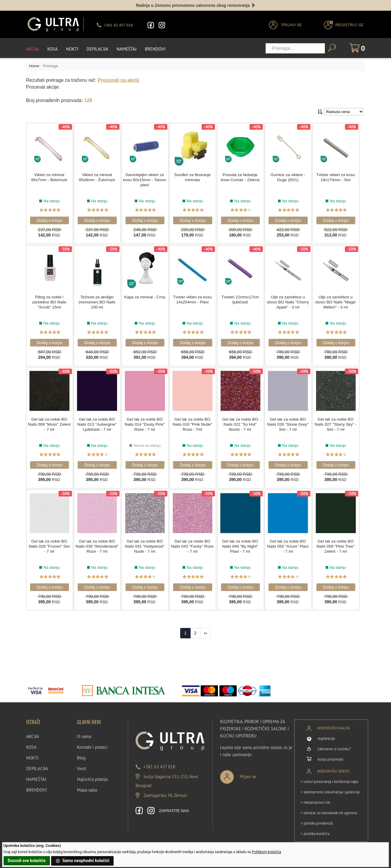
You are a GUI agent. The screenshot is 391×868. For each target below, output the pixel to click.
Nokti (72, 48)
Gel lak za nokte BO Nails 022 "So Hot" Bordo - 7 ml (242, 422)
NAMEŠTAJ (36, 776)
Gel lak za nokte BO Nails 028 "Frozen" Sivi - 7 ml (49, 544)
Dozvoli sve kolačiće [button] (27, 861)
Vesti (82, 766)
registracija (326, 735)
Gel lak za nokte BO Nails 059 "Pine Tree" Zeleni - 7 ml (338, 544)
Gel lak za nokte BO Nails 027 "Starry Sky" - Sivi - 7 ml (338, 422)
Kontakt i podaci (92, 744)
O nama (84, 733)
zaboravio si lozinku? (334, 746)
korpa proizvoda (330, 756)
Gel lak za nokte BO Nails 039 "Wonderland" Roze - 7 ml (98, 546)
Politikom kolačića (266, 852)
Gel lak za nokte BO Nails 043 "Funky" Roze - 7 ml (194, 544)
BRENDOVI (36, 787)
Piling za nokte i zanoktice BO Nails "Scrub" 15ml (49, 300)
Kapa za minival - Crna (146, 295)
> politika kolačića (315, 830)
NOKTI (32, 755)
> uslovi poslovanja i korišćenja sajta (329, 778)
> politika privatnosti (317, 820)
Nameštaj (127, 48)
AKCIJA (33, 733)
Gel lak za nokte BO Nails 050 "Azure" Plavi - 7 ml (290, 544)
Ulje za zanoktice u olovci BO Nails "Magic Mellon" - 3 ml (338, 300)
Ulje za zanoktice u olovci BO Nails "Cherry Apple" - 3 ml (290, 300)
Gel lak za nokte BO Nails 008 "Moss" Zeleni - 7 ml (49, 422)
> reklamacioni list (315, 799)
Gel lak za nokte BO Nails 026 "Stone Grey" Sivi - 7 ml (290, 422)
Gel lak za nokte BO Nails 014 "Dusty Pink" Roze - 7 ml (146, 422)
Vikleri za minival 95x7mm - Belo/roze (49, 176)
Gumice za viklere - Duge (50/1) (290, 176)
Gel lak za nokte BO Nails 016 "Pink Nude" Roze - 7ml (194, 422)
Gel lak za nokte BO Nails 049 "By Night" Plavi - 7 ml (242, 544)
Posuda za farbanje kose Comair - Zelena (242, 176)
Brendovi (155, 48)
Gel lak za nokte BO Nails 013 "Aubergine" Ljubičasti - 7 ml (97, 422)
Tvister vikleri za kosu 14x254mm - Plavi (194, 298)
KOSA (31, 744)
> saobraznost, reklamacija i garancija (330, 789)
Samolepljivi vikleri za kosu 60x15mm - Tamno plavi (146, 179)
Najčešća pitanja (92, 776)
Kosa (52, 48)
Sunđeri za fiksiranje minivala (194, 176)
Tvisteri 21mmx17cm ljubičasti (242, 298)
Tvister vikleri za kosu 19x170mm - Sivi (338, 176)
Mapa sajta (87, 787)
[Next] (205, 630)
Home (34, 65)
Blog (81, 755)
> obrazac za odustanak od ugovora (329, 810)
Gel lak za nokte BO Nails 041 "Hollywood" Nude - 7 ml (146, 544)
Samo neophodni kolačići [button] (82, 861)
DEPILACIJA (37, 766)
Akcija (33, 48)
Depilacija (97, 48)
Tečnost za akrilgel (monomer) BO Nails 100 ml (98, 300)
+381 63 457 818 (159, 764)
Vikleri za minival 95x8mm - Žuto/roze (97, 176)
